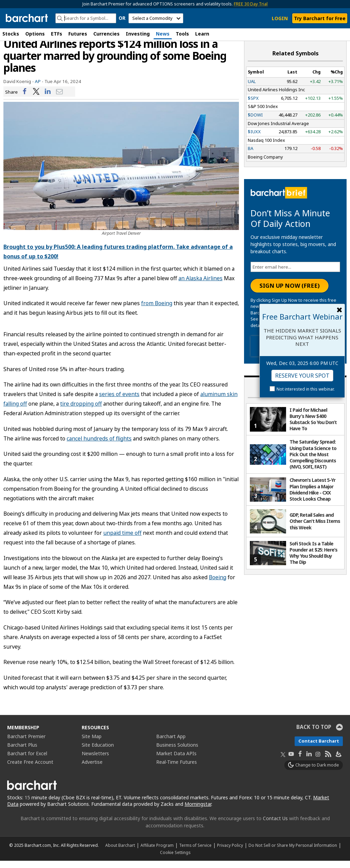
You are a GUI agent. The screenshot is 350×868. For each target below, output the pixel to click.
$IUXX (254, 139)
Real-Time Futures (177, 769)
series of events (119, 401)
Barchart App (171, 743)
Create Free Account (30, 769)
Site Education (98, 752)
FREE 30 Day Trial (251, 4)
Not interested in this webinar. (306, 389)
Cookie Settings (175, 859)
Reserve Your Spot (302, 376)
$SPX (253, 105)
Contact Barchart (319, 748)
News (163, 34)
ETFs (57, 34)
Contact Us (275, 825)
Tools (182, 34)
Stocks (11, 34)
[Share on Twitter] (36, 99)
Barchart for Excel (27, 761)
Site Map (92, 743)
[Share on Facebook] (25, 99)
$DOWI (255, 122)
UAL (252, 88)
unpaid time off (122, 540)
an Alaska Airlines (200, 285)
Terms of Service (195, 852)
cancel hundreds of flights (99, 445)
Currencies (106, 34)
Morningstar (198, 811)
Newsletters (95, 761)
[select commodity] (156, 18)
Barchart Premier (26, 743)
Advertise (92, 769)
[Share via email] (59, 99)
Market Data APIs (176, 761)
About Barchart (120, 852)
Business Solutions (177, 752)
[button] (343, 34)
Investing (138, 34)
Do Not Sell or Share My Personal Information (293, 852)
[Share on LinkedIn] (48, 99)
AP (38, 88)
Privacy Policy (230, 852)
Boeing (218, 584)
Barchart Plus (22, 752)
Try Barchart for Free (320, 18)
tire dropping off (81, 411)
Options (35, 34)
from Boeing (157, 310)
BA (251, 155)
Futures (78, 34)
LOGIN (280, 18)
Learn (202, 34)
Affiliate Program (157, 852)
